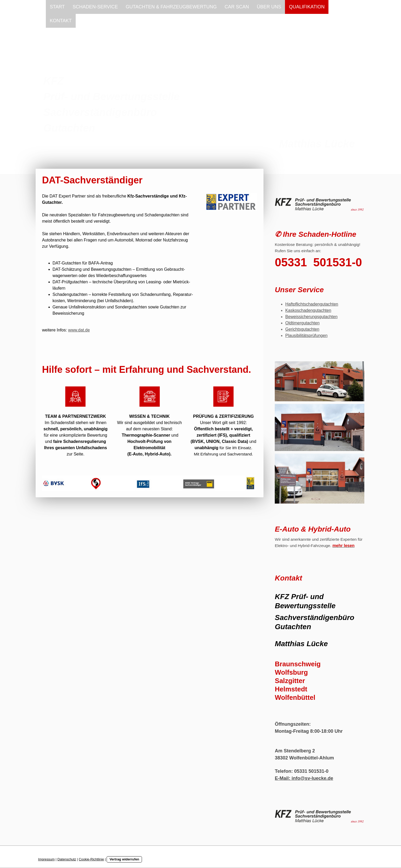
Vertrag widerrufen (124, 859)
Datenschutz (67, 859)
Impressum (46, 859)
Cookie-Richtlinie (91, 859)
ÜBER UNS (269, 7)
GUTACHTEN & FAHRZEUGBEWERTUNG (171, 7)
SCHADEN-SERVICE (95, 7)
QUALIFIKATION (307, 7)
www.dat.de (79, 330)
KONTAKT (61, 21)
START (57, 7)
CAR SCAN (237, 7)
